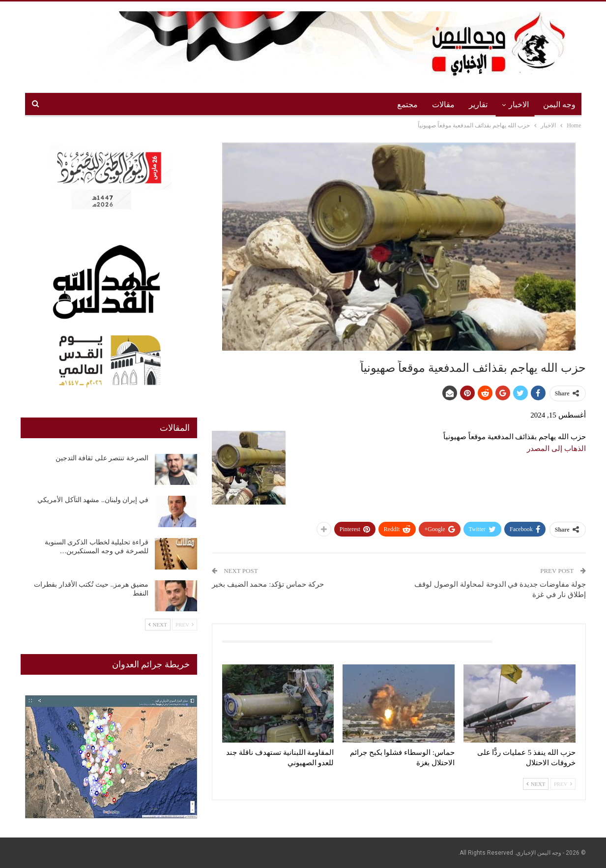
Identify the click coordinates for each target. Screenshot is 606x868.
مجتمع (407, 105)
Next (536, 784)
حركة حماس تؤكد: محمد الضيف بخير (268, 584)
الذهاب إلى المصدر (556, 449)
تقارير (478, 105)
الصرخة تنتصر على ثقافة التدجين (102, 458)
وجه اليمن (559, 105)
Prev (563, 784)
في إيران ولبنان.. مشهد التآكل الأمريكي (93, 500)
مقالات (443, 105)
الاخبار (519, 105)
